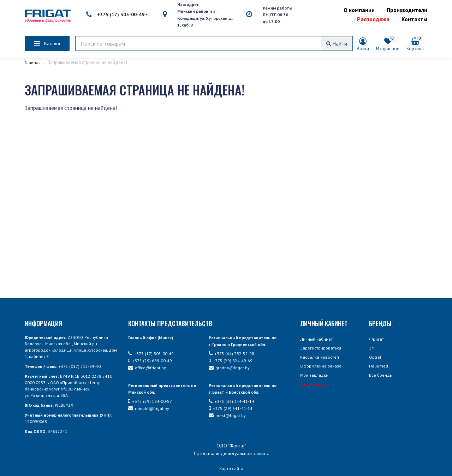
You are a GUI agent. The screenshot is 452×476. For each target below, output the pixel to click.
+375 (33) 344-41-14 (231, 401)
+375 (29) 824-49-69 (231, 361)
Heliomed (379, 366)
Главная (33, 62)
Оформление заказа (321, 366)
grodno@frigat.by (229, 368)
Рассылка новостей (320, 357)
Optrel (375, 357)
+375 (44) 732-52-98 (231, 354)
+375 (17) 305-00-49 (117, 14)
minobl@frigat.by (149, 408)
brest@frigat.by (227, 415)
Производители (407, 10)
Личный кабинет (316, 339)
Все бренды (381, 375)
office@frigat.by (147, 368)
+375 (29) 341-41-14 (231, 408)
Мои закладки (314, 375)
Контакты (414, 19)
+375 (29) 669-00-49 (150, 361)
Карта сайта (231, 468)
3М (372, 348)
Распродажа (373, 19)
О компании (359, 10)
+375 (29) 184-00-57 (150, 401)
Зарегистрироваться (321, 348)
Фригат (376, 339)
